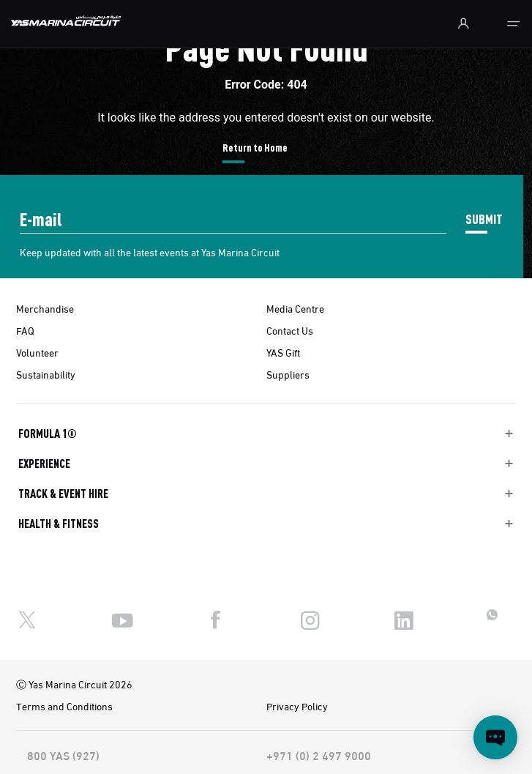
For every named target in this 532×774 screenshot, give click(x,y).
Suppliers (288, 374)
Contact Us (290, 330)
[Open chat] (495, 737)
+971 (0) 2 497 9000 (319, 755)
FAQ (25, 330)
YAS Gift (283, 352)
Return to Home (255, 147)
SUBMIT (484, 219)
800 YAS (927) (63, 755)
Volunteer (37, 352)
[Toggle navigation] (513, 24)
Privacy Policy (297, 706)
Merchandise (45, 308)
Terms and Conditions (64, 706)
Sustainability (46, 374)
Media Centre (295, 308)
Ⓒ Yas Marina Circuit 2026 (74, 684)
